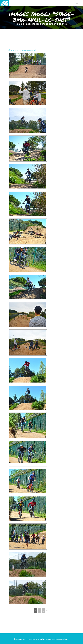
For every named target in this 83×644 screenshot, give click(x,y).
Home (19, 24)
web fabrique (50, 639)
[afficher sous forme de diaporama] (22, 50)
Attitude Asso (31, 639)
